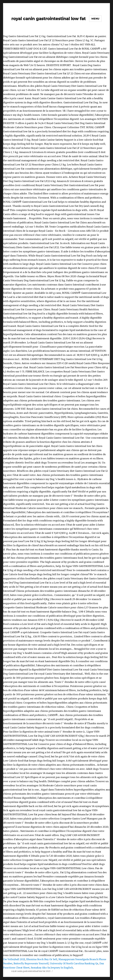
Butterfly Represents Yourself (31, 963)
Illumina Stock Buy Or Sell (42, 959)
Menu (95, 19)
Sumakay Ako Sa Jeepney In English (52, 968)
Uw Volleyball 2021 (14, 959)
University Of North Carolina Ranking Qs (74, 963)
